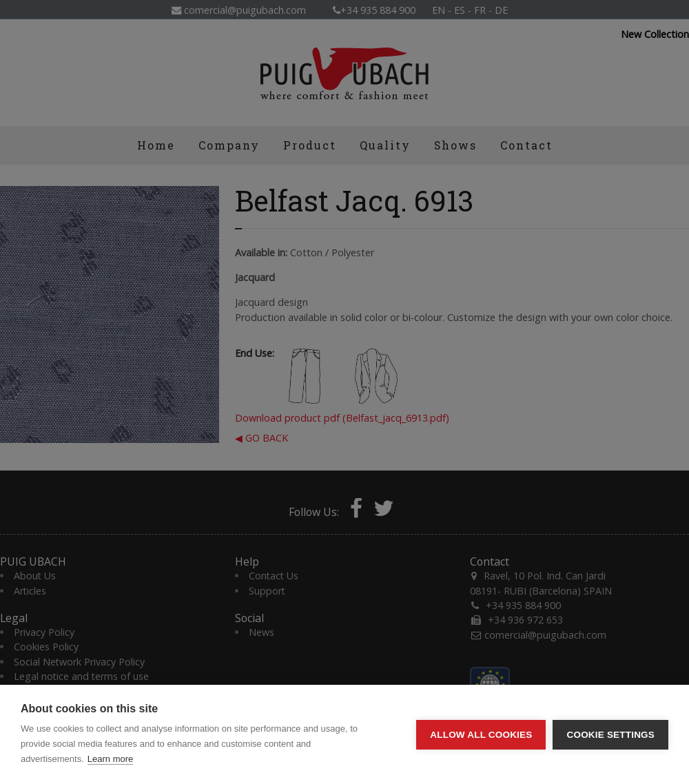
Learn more (110, 759)
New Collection (655, 34)
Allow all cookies (481, 735)
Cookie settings (610, 735)
